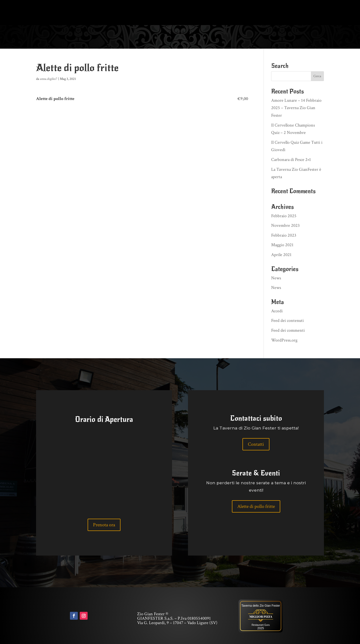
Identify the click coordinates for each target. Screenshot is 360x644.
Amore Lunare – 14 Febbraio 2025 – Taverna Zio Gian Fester (296, 107)
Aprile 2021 (281, 254)
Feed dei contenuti (287, 320)
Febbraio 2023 (284, 235)
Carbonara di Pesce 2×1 (291, 159)
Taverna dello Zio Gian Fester (260, 605)
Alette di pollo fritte (256, 506)
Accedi (277, 310)
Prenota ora (104, 524)
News (276, 278)
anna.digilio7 (49, 78)
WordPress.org (284, 340)
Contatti (256, 444)
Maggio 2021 (282, 245)
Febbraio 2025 (284, 215)
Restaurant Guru (261, 624)
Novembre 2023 (285, 225)
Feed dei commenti (288, 330)
